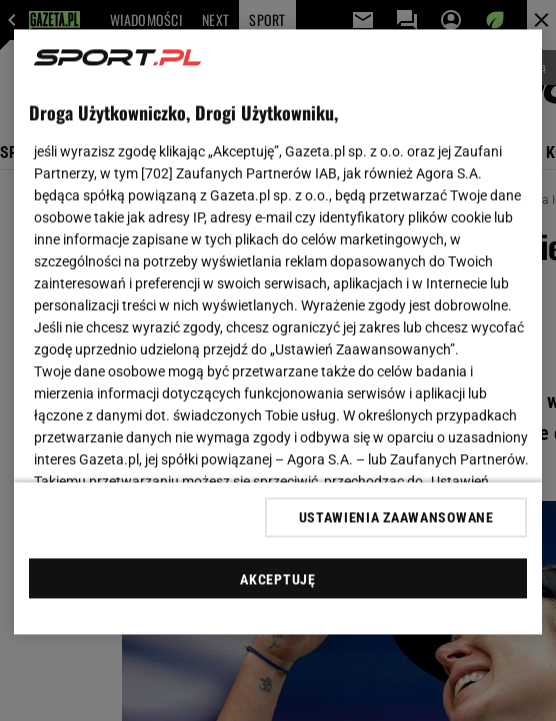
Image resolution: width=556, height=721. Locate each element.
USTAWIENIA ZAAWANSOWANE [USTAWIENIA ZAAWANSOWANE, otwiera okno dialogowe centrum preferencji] (396, 517)
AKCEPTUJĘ (277, 579)
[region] (278, 332)
